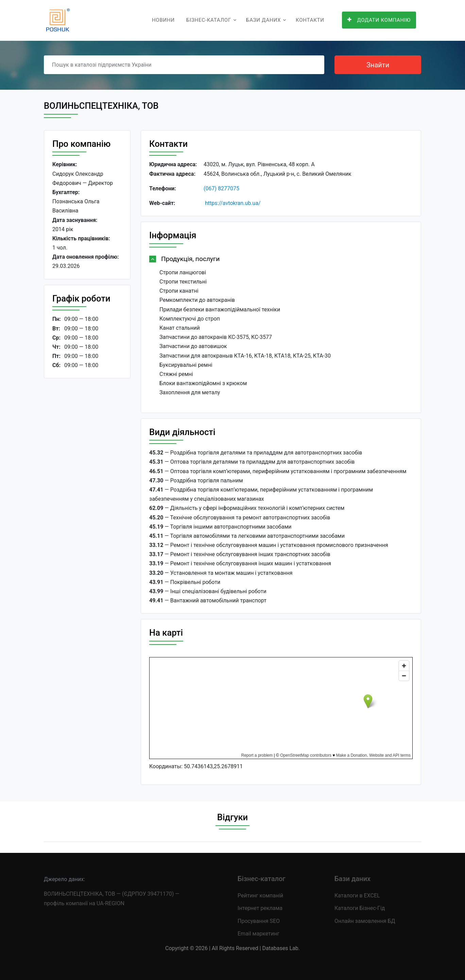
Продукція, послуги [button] (190, 259)
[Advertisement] (87, 488)
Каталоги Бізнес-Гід (360, 908)
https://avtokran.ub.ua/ (233, 203)
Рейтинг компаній (260, 896)
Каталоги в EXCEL (357, 896)
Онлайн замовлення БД (365, 921)
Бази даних (263, 20)
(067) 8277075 (221, 188)
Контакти (310, 20)
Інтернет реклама (260, 908)
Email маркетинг (259, 934)
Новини (163, 20)
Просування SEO (259, 921)
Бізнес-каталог (209, 20)
